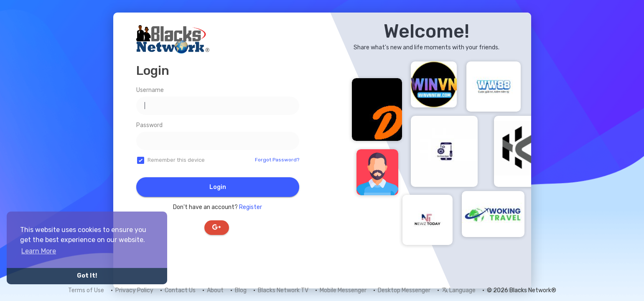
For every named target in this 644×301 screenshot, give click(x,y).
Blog (241, 290)
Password (149, 125)
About (215, 290)
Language (459, 290)
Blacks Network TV (283, 290)
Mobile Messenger (343, 290)
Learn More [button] (39, 251)
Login (218, 187)
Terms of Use (86, 290)
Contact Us (180, 290)
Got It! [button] (87, 276)
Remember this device (176, 160)
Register (251, 207)
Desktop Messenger (404, 290)
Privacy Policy (134, 290)
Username (150, 90)
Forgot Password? (277, 160)
